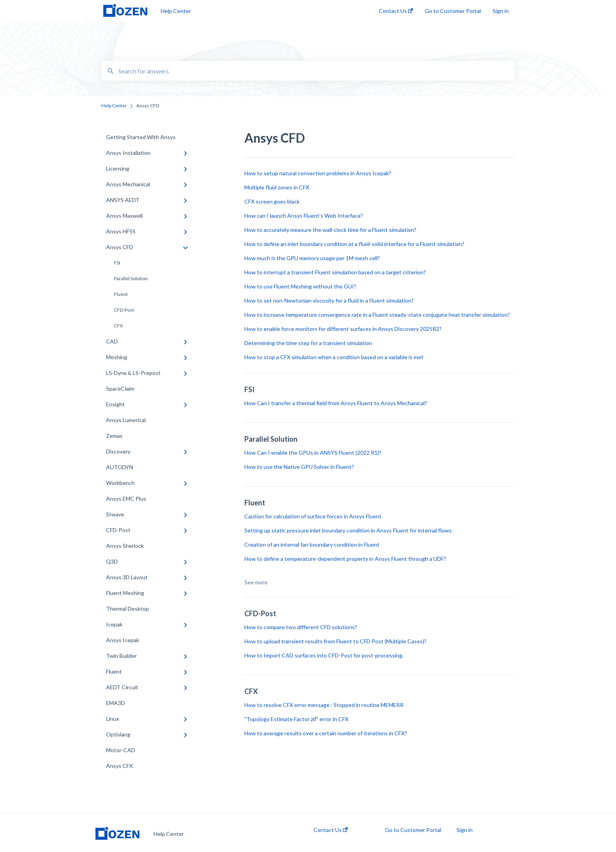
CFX (118, 326)
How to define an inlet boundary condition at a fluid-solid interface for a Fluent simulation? (354, 244)
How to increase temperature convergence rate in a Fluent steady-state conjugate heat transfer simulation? (377, 315)
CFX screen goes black (272, 201)
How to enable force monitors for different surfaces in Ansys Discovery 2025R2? (344, 329)
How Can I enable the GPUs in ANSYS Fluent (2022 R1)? (313, 453)
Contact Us (331, 830)
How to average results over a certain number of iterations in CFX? (326, 733)
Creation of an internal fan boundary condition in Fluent (312, 544)
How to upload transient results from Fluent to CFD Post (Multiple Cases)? (335, 641)
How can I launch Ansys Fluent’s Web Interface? (304, 216)
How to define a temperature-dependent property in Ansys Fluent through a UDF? (345, 559)
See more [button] (256, 582)
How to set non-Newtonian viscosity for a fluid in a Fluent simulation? (329, 300)
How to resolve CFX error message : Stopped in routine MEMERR (324, 705)
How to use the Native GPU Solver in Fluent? (299, 467)
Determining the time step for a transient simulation (309, 343)
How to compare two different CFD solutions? (301, 627)
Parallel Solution (131, 278)
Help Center (176, 11)
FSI (117, 263)
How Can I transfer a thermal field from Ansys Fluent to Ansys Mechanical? (336, 403)
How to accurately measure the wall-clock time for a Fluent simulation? (330, 230)
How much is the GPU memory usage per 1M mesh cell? (312, 258)
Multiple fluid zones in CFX (277, 187)
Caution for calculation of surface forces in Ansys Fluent (313, 516)
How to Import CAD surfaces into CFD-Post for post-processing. (324, 655)
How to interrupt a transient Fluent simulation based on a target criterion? (335, 272)
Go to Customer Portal (413, 830)
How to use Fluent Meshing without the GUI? (301, 286)
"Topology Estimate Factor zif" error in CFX (296, 719)
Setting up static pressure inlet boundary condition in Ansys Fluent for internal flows (348, 530)
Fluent (121, 294)
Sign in (465, 830)
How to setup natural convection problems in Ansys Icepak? (318, 173)
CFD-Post (124, 310)
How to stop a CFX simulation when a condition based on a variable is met (334, 357)
